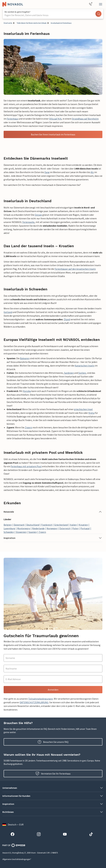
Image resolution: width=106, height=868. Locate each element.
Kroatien (83, 525)
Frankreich (47, 525)
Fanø (47, 172)
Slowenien (21, 532)
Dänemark (19, 525)
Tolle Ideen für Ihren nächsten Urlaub (32, 23)
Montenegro (24, 528)
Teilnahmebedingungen (41, 699)
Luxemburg (9, 528)
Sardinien (69, 373)
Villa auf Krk (55, 119)
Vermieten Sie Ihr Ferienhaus (53, 774)
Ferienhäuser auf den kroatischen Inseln (75, 269)
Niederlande (38, 528)
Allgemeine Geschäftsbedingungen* (17, 859)
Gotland (8, 312)
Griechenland (61, 525)
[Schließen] (101, 4)
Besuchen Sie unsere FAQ (53, 742)
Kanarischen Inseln (85, 366)
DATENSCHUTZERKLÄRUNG (34, 702)
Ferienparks (28, 222)
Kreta (91, 413)
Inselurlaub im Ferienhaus (61, 23)
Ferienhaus (12, 119)
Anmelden (53, 690)
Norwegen (52, 528)
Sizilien (82, 373)
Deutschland (33, 525)
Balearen (25, 358)
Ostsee (38, 215)
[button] (53, 512)
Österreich (65, 528)
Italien (73, 525)
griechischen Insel (83, 409)
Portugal (85, 528)
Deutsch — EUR (13, 825)
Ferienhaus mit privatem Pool (26, 466)
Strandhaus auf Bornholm (85, 119)
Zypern (28, 427)
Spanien (33, 532)
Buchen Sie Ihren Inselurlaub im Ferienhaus (53, 134)
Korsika (27, 391)
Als (92, 172)
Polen (75, 528)
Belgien (8, 525)
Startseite (8, 23)
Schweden (9, 532)
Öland (67, 319)
